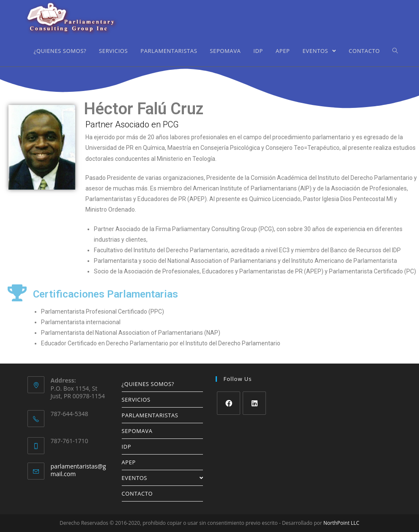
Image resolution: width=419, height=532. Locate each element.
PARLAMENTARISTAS (150, 415)
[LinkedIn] (254, 403)
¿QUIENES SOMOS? (148, 384)
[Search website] (395, 51)
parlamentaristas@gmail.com (78, 470)
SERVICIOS (136, 400)
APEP (129, 462)
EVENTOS (163, 478)
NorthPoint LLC (341, 523)
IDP (127, 447)
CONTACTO (137, 493)
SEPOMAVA (137, 431)
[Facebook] (229, 403)
